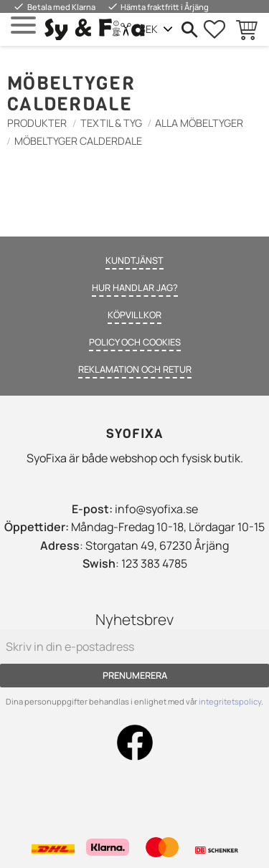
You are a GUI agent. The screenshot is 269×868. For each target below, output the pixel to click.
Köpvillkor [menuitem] (134, 315)
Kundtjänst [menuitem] (134, 260)
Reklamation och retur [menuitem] (135, 369)
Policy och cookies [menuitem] (135, 342)
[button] (23, 25)
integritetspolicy (230, 701)
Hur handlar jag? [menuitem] (135, 287)
